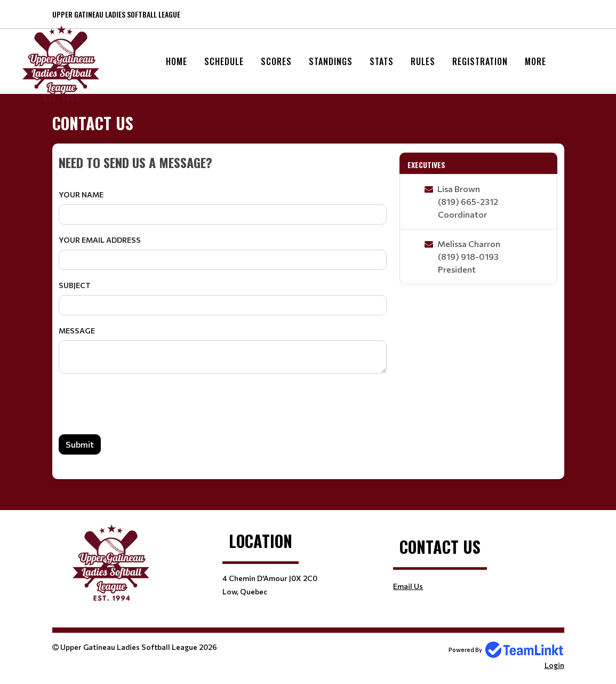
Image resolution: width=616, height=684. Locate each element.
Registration (480, 61)
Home (177, 61)
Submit (80, 444)
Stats (382, 61)
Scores (276, 61)
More (535, 61)
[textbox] (223, 162)
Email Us (408, 586)
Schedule (224, 61)
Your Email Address (100, 240)
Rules (423, 61)
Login (554, 665)
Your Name (81, 194)
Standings (331, 61)
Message (77, 331)
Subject (75, 285)
